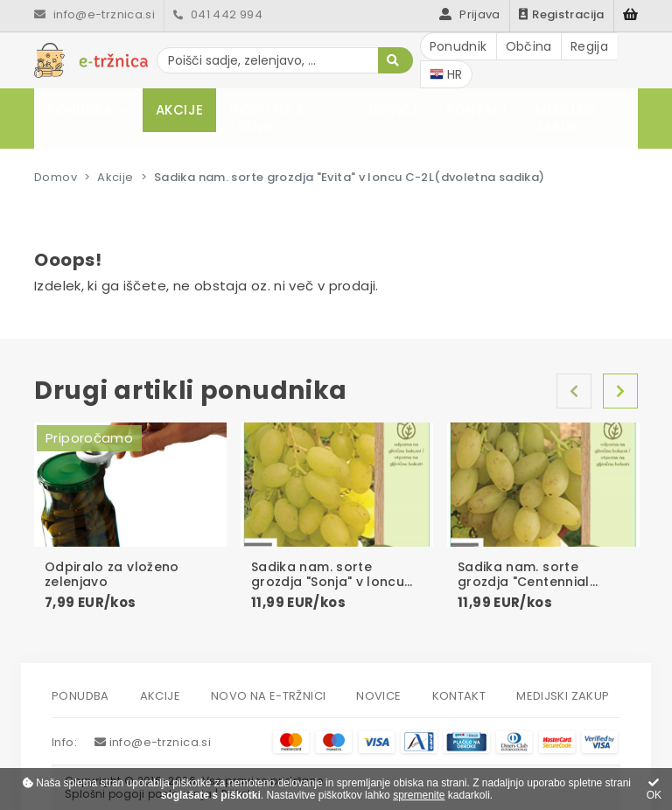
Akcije (179, 110)
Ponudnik (458, 46)
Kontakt (478, 110)
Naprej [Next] (620, 391)
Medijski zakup (566, 119)
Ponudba (80, 110)
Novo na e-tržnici (270, 119)
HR (446, 74)
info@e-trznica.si (94, 14)
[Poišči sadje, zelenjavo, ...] (285, 60)
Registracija (562, 14)
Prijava (469, 14)
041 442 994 (218, 14)
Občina (529, 46)
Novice (394, 110)
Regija (589, 46)
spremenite (419, 795)
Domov (56, 177)
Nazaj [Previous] (574, 391)
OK (654, 789)
